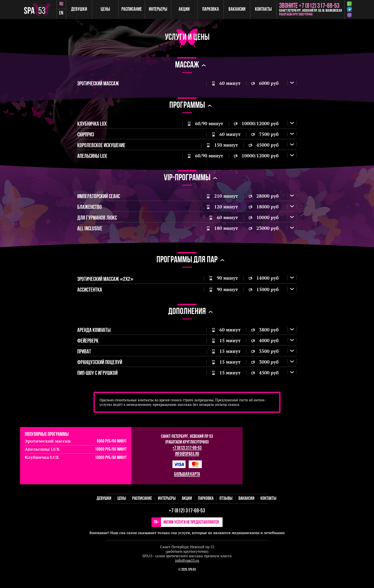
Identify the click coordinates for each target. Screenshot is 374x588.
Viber (349, 15)
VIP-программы (187, 182)
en (63, 14)
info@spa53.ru (187, 466)
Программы (187, 106)
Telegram (349, 10)
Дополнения (187, 320)
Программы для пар (187, 266)
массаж (187, 65)
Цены (107, 9)
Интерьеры (159, 9)
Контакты (263, 9)
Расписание (133, 9)
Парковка (211, 9)
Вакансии (237, 9)
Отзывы (226, 510)
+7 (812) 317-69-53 (187, 460)
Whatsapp (349, 4)
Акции (185, 9)
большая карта (187, 486)
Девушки (81, 9)
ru (63, 5)
